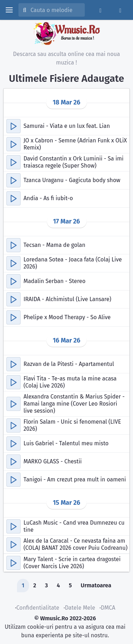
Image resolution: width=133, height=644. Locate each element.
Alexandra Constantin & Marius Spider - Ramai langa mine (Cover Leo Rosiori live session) (74, 404)
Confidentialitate (38, 608)
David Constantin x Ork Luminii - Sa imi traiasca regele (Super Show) (73, 162)
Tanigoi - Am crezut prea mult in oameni (75, 479)
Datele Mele (80, 608)
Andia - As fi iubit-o (48, 198)
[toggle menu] (9, 10)
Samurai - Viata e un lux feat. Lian (67, 126)
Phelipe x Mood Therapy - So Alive (67, 317)
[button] (13, 126)
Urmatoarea (96, 585)
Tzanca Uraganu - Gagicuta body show (72, 180)
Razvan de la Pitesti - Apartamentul (69, 364)
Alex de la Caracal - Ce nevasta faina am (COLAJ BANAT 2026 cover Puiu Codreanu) (75, 544)
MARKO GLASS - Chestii (52, 461)
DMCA (108, 608)
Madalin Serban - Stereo (54, 281)
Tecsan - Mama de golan (54, 245)
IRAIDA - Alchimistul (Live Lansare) (67, 299)
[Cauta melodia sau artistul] (55, 10)
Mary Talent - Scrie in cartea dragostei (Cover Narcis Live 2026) (72, 563)
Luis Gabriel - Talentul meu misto (66, 443)
